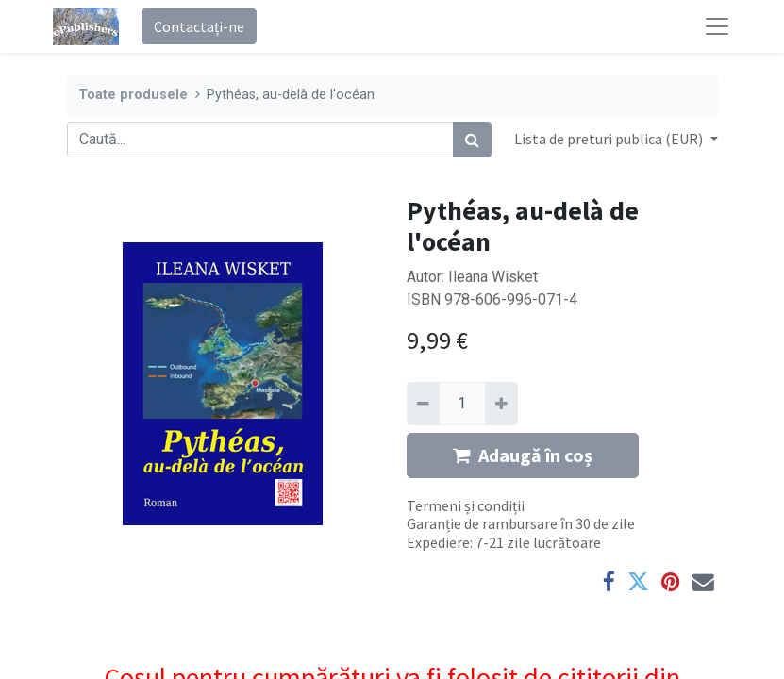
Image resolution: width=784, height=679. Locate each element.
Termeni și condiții (466, 505)
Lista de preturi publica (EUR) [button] (610, 139)
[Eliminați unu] (423, 404)
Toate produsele (133, 95)
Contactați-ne (199, 26)
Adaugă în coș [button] (523, 455)
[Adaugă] (501, 404)
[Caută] (472, 140)
